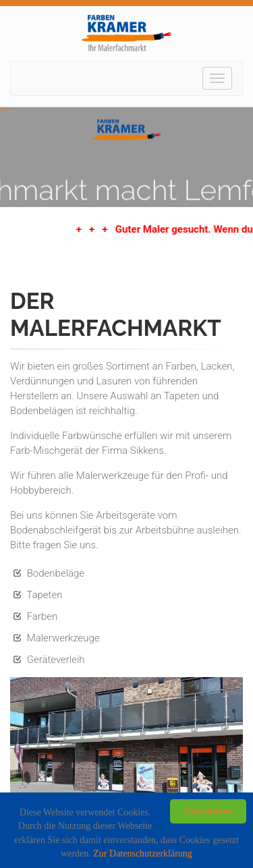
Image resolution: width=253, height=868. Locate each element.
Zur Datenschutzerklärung (143, 853)
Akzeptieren (208, 811)
